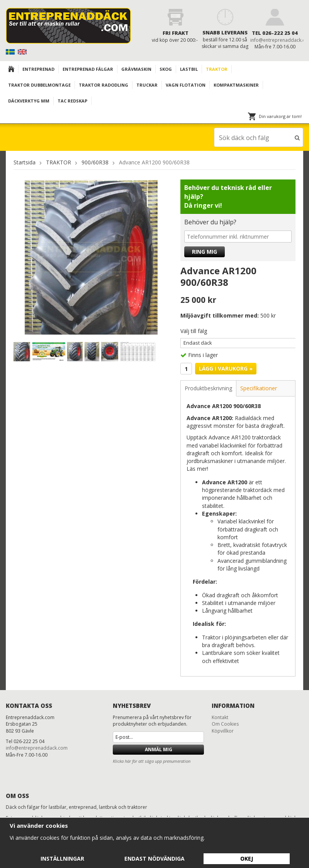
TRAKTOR (217, 69)
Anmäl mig (159, 749)
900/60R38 (95, 162)
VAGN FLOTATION (186, 85)
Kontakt (220, 717)
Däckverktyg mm (29, 101)
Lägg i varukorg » (226, 368)
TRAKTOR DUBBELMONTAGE (39, 85)
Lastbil (189, 69)
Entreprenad (38, 69)
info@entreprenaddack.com (37, 748)
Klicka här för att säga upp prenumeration (152, 761)
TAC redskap (72, 101)
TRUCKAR (147, 85)
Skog (166, 69)
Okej (247, 859)
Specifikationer (259, 388)
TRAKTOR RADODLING (104, 85)
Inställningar (62, 859)
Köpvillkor (223, 730)
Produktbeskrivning (208, 388)
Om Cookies (225, 724)
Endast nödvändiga (154, 859)
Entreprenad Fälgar (88, 69)
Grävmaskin (136, 69)
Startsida (25, 162)
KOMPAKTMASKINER (236, 85)
